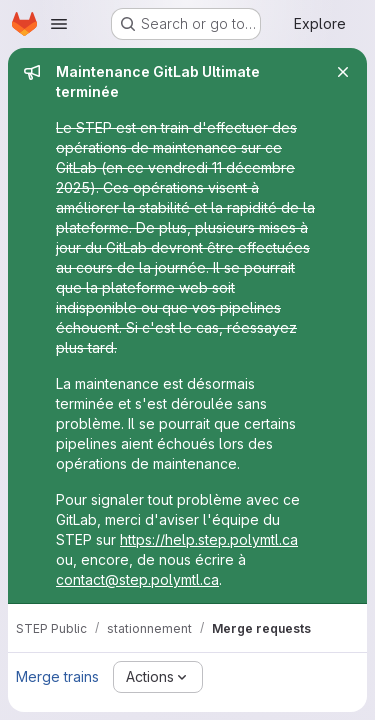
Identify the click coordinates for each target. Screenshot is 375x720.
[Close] (343, 72)
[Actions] (158, 677)
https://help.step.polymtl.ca (209, 539)
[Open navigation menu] (59, 24)
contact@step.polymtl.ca (137, 579)
